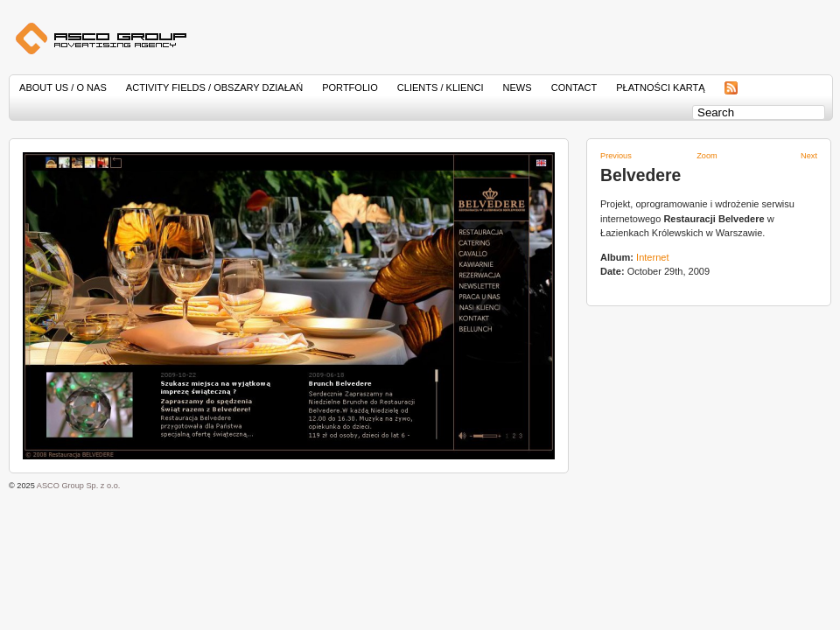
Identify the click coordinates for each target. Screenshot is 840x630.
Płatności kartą (660, 87)
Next (809, 156)
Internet (652, 257)
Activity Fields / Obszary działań (214, 87)
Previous (616, 156)
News (518, 87)
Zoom (707, 156)
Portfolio (350, 87)
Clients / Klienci (441, 87)
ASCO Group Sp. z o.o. (79, 486)
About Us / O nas (63, 87)
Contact (574, 87)
